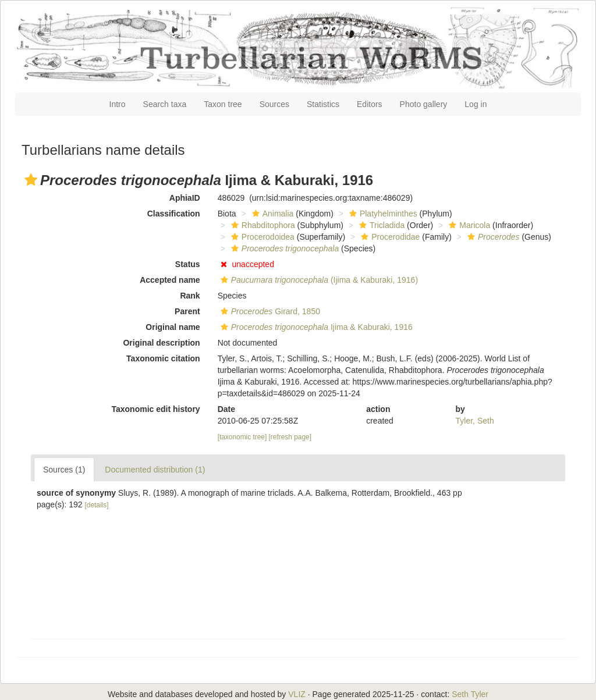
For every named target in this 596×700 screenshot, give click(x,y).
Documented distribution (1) (155, 470)
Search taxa (165, 104)
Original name (173, 327)
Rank (190, 296)
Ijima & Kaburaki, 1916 (315, 327)
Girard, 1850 (269, 311)
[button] (31, 180)
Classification (174, 214)
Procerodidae (389, 237)
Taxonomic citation (163, 358)
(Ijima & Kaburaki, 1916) (318, 280)
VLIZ (297, 694)
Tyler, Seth (475, 421)
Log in (476, 104)
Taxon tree (223, 104)
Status (188, 264)
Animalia (272, 214)
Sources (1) (64, 470)
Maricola (468, 225)
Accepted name (170, 280)
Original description (161, 343)
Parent (187, 311)
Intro (118, 104)
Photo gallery (424, 104)
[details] (97, 505)
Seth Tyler (470, 694)
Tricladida (380, 225)
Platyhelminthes (382, 214)
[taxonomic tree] (242, 437)
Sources (274, 104)
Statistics (323, 104)
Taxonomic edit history (155, 409)
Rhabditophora (262, 225)
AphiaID (185, 198)
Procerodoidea (261, 237)
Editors (370, 104)
